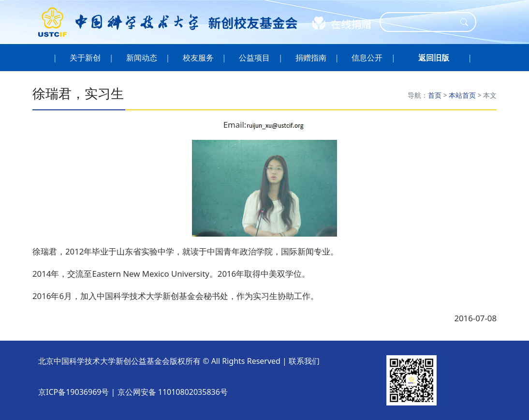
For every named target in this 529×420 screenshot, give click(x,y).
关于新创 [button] (85, 58)
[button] (434, 58)
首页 (435, 95)
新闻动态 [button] (142, 58)
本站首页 (462, 95)
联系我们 (304, 361)
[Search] (422, 22)
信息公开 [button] (367, 58)
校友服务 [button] (198, 58)
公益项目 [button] (255, 58)
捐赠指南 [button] (311, 58)
